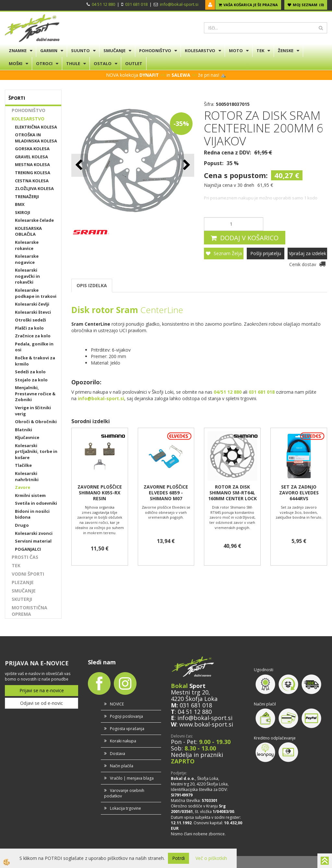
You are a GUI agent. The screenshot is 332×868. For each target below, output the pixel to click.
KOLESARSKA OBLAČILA (28, 231)
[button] (186, 165)
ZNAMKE (18, 51)
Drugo (22, 525)
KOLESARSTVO (200, 51)
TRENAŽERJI (27, 197)
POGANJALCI (28, 549)
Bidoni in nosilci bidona (32, 514)
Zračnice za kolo (33, 336)
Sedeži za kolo (30, 372)
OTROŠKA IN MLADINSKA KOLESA (36, 138)
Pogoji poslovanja (126, 716)
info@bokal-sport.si (179, 4)
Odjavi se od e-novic (41, 703)
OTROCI (44, 63)
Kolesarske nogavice (27, 259)
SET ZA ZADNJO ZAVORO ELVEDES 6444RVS (299, 493)
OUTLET (134, 63)
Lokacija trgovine (125, 808)
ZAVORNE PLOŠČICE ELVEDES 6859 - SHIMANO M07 (166, 493)
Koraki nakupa (123, 741)
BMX (20, 204)
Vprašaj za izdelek (308, 253)
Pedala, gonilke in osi (34, 347)
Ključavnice (27, 437)
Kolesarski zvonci (34, 533)
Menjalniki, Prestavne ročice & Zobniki (35, 394)
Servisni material (33, 541)
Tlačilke (23, 465)
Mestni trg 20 (190, 692)
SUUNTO (80, 51)
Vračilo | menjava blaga (132, 778)
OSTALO (103, 63)
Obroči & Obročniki (36, 422)
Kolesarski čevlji (32, 304)
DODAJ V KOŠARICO (249, 238)
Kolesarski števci (33, 312)
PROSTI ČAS (25, 557)
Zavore (23, 487)
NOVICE (117, 704)
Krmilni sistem (30, 495)
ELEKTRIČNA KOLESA (36, 127)
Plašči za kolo (29, 328)
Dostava (118, 754)
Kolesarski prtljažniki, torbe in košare (36, 451)
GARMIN (49, 51)
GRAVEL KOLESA (31, 157)
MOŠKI (16, 63)
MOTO (236, 51)
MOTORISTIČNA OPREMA (30, 611)
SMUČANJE (114, 51)
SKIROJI (23, 212)
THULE (73, 63)
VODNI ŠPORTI (28, 574)
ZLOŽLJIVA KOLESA (34, 188)
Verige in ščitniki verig (33, 411)
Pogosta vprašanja (127, 729)
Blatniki (24, 430)
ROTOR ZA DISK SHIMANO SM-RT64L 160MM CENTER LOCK (232, 493)
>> (163, 75)
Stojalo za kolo (31, 380)
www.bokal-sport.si (206, 724)
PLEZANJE (23, 582)
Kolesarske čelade (34, 220)
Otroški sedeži (30, 320)
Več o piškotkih (211, 858)
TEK (260, 51)
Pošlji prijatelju (266, 253)
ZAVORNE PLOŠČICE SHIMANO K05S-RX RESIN (100, 493)
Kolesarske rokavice (27, 245)
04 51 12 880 (103, 4)
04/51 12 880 (228, 392)
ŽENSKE (286, 51)
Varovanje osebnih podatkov (124, 793)
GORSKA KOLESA (32, 149)
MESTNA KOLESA (32, 164)
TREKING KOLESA (33, 173)
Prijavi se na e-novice (42, 690)
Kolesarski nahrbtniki (27, 476)
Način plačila (122, 766)
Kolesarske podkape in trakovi (36, 293)
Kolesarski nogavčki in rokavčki (27, 276)
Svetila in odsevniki (36, 503)
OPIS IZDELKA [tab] (92, 285)
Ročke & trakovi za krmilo (35, 361)
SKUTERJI (22, 599)
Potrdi (178, 858)
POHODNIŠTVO (155, 51)
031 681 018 (136, 4)
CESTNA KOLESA (32, 181)
